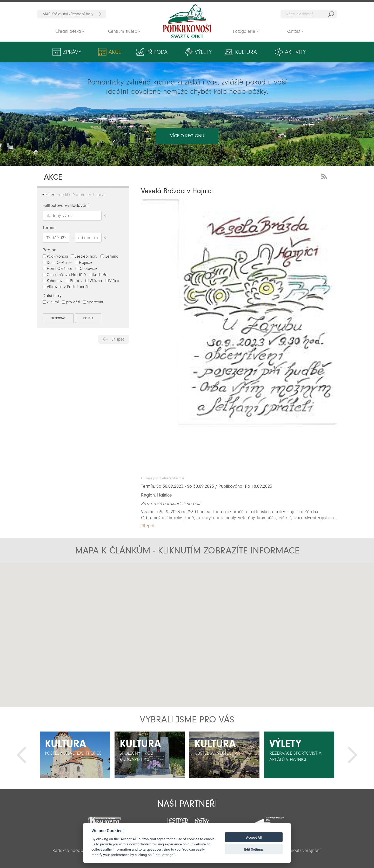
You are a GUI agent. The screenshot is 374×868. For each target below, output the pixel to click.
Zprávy (72, 52)
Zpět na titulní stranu (187, 21)
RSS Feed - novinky (325, 176)
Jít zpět (118, 339)
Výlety (203, 52)
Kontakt (293, 31)
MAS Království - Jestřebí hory (68, 14)
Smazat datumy (105, 237)
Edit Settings (254, 849)
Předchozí (22, 755)
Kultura (246, 52)
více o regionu (187, 136)
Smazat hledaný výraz (105, 216)
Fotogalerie (244, 31)
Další (352, 755)
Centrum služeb (123, 31)
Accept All (254, 837)
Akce (115, 52)
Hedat (331, 14)
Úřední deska (68, 31)
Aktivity (295, 52)
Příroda (157, 52)
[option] (75, 755)
